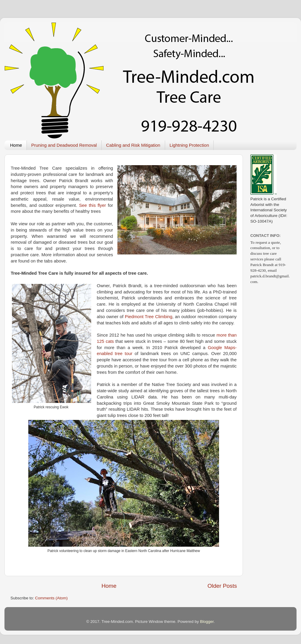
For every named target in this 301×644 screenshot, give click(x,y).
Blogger (207, 622)
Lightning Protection (189, 145)
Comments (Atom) (52, 598)
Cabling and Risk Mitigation (133, 145)
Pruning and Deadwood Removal (64, 145)
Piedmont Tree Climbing (149, 317)
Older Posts (222, 586)
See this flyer (92, 205)
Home (16, 145)
